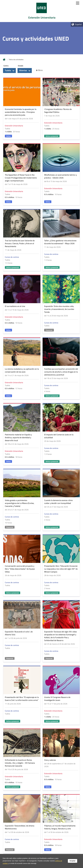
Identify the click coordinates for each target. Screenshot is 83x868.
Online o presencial (52, 136)
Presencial (49, 330)
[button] (9, 71)
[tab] (41, 11)
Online (8, 136)
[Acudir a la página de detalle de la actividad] (22, 109)
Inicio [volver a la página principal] (4, 60)
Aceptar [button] (73, 861)
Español (78, 24)
